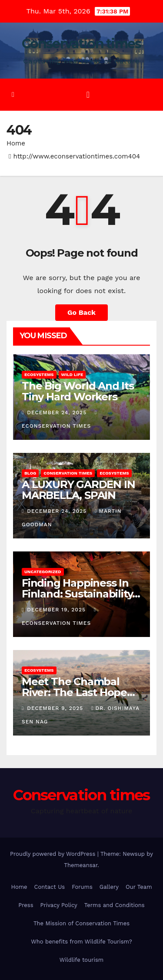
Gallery (109, 887)
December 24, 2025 (58, 412)
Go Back (81, 312)
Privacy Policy (59, 905)
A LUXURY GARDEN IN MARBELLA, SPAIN (78, 490)
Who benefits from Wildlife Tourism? (81, 942)
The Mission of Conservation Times (81, 923)
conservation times (68, 473)
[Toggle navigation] (88, 95)
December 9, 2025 (56, 708)
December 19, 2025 (57, 610)
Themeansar (81, 865)
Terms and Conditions (115, 905)
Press (26, 905)
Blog (30, 473)
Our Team (139, 887)
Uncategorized (43, 572)
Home (16, 143)
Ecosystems (39, 375)
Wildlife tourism (81, 960)
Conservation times (81, 44)
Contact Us (50, 887)
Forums (82, 887)
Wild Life (72, 375)
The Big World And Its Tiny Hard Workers (78, 391)
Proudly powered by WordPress (54, 854)
